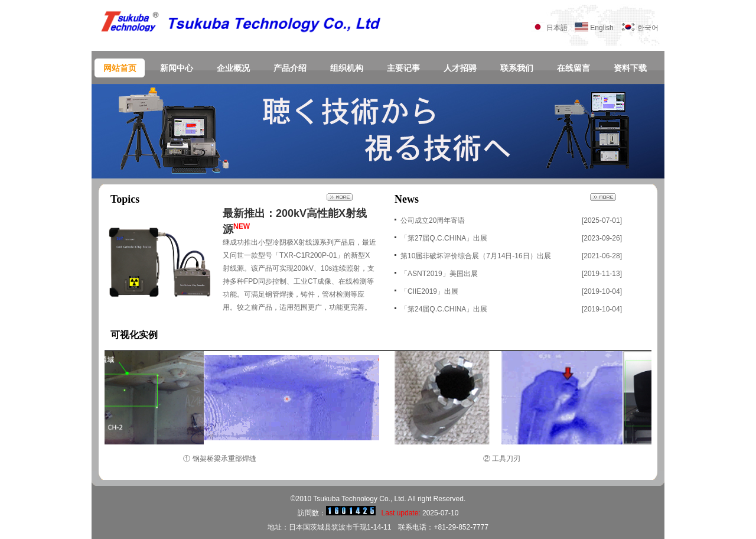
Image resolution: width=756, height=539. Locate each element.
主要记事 (403, 68)
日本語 (557, 28)
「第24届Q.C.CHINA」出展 (444, 309)
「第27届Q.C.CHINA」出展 (444, 238)
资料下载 (630, 68)
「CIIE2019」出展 (429, 291)
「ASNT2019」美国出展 (439, 274)
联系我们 (517, 68)
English (605, 28)
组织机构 (347, 68)
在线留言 (573, 68)
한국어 (648, 28)
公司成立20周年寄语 (433, 220)
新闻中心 (177, 68)
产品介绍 (290, 68)
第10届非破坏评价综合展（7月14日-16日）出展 (476, 256)
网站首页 (120, 68)
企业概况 (233, 68)
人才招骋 (460, 68)
